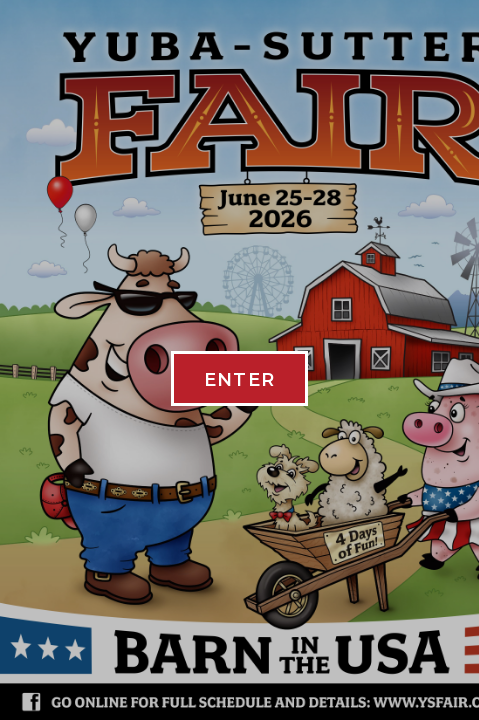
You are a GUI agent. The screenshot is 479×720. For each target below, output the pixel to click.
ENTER (240, 380)
